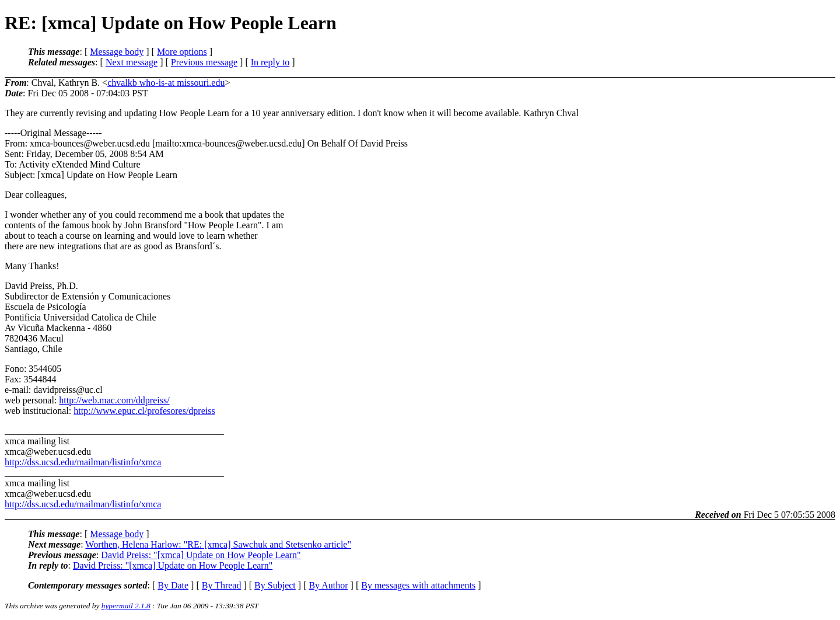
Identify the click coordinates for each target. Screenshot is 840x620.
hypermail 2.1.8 (126, 606)
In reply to (270, 62)
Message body (117, 52)
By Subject (275, 585)
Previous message (204, 62)
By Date (173, 585)
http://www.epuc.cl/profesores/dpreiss (144, 411)
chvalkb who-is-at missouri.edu (166, 83)
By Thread (222, 585)
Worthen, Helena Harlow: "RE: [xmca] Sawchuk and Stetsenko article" (218, 544)
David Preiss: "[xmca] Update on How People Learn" (201, 555)
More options (182, 52)
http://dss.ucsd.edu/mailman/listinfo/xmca (83, 462)
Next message (132, 62)
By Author (328, 585)
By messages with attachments (418, 585)
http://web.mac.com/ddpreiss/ (114, 400)
